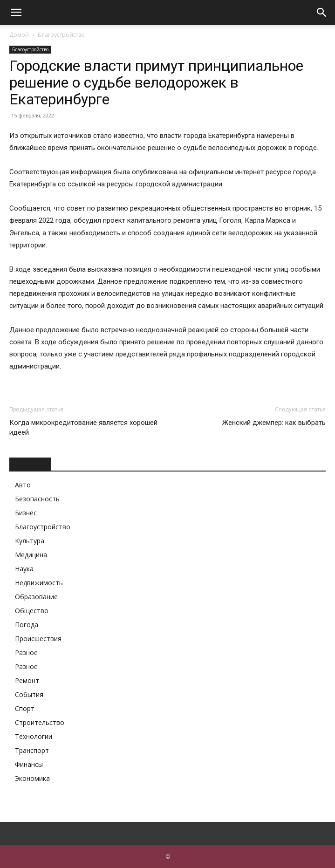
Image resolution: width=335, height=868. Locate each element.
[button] (16, 13)
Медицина (31, 555)
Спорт (25, 708)
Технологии (34, 736)
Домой (19, 35)
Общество (32, 611)
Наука (24, 569)
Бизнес (26, 513)
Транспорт (32, 750)
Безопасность (37, 499)
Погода (27, 625)
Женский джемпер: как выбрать (274, 423)
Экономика (32, 778)
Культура (30, 541)
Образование (36, 597)
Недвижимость (39, 583)
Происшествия (38, 639)
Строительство (40, 722)
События (29, 694)
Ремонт (27, 680)
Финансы (29, 764)
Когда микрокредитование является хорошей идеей (83, 427)
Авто (23, 485)
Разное (26, 653)
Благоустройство (61, 35)
